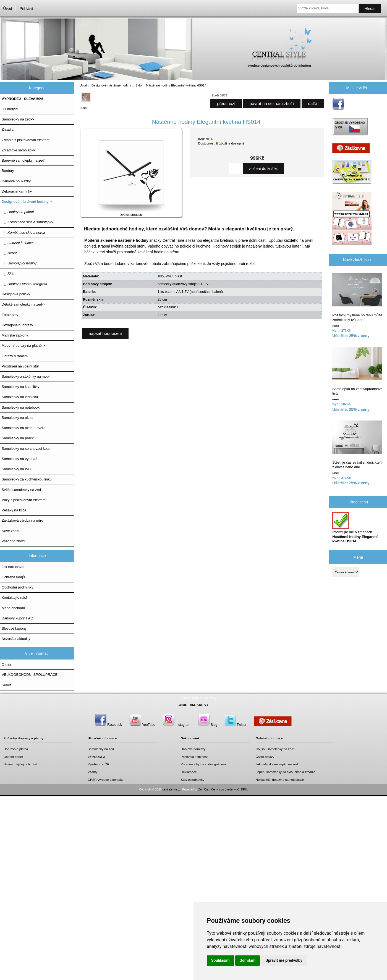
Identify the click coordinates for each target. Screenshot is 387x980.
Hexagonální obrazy (17, 325)
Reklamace (189, 772)
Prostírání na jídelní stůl (20, 366)
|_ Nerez (9, 253)
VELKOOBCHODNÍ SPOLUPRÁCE (30, 675)
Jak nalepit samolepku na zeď (277, 764)
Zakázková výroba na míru (22, 520)
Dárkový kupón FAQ (17, 618)
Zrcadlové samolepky (18, 150)
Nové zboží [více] (358, 260)
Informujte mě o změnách (355, 528)
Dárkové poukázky (16, 181)
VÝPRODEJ (96, 757)
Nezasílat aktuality (16, 639)
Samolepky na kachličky (20, 387)
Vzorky (92, 772)
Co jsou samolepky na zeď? (275, 749)
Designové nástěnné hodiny (111, 85)
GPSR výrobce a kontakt (105, 780)
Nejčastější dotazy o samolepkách (280, 780)
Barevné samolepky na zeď (23, 160)
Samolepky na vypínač (19, 459)
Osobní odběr (13, 757)
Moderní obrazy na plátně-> (23, 346)
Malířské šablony (15, 335)
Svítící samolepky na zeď (21, 490)
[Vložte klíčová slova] (327, 8)
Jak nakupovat (13, 567)
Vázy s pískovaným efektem (24, 500)
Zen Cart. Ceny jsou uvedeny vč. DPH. (223, 789)
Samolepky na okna (17, 418)
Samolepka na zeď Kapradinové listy (357, 371)
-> (27, 202)
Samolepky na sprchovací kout (26, 449)
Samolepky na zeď (101, 749)
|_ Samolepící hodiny (19, 263)
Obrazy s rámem (15, 356)
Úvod (7, 9)
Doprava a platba (16, 749)
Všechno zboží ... (15, 541)
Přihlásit (26, 9)
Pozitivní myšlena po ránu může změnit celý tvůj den (357, 298)
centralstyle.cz (172, 789)
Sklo (139, 85)
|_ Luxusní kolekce (17, 243)
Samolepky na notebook (21, 407)
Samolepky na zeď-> (18, 119)
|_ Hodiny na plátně (18, 212)
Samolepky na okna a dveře (23, 428)
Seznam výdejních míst (20, 764)
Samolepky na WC (16, 469)
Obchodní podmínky (17, 587)
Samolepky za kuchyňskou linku (27, 479)
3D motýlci (10, 109)
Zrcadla (8, 129)
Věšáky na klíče (14, 510)
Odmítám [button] (248, 960)
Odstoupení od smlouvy (199, 698)
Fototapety (10, 315)
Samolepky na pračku (19, 438)
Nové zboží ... (12, 531)
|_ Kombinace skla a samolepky (27, 222)
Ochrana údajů (13, 577)
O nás (6, 664)
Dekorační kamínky (17, 191)
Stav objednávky (193, 780)
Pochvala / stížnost (194, 757)
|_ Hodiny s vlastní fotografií (24, 284)
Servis (6, 685)
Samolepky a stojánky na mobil (26, 376)
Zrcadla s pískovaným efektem (26, 140)
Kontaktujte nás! (14, 597)
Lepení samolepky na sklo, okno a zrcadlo (286, 772)
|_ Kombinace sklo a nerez (23, 232)
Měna (358, 557)
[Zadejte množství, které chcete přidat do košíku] (236, 169)
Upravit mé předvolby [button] (284, 960)
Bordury (8, 171)
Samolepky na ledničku (20, 397)
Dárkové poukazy (193, 749)
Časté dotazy (265, 757)
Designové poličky (16, 294)
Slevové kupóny (14, 628)
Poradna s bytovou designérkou (203, 764)
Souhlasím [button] (220, 960)
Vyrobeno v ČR (98, 764)
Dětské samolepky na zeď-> (23, 304)
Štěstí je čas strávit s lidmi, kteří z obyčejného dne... (357, 445)
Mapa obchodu (13, 608)
